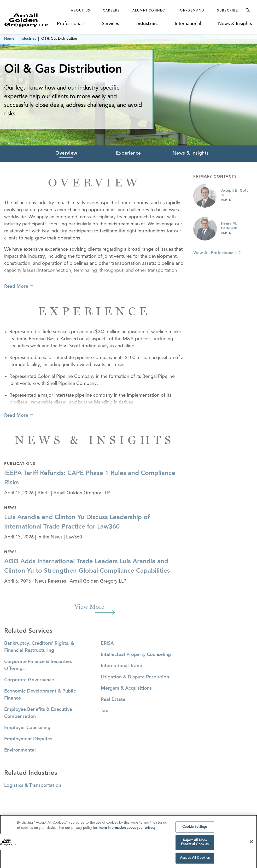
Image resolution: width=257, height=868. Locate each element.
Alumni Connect (150, 11)
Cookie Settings (195, 828)
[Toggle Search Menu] (248, 10)
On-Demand (192, 11)
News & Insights (235, 24)
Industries (147, 24)
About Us (81, 11)
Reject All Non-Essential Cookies (195, 844)
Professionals (71, 24)
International (188, 24)
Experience (128, 153)
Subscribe (228, 11)
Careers (111, 11)
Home (9, 39)
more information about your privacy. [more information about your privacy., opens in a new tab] (128, 829)
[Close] (251, 843)
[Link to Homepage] (30, 20)
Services (110, 24)
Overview (66, 153)
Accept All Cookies (195, 860)
